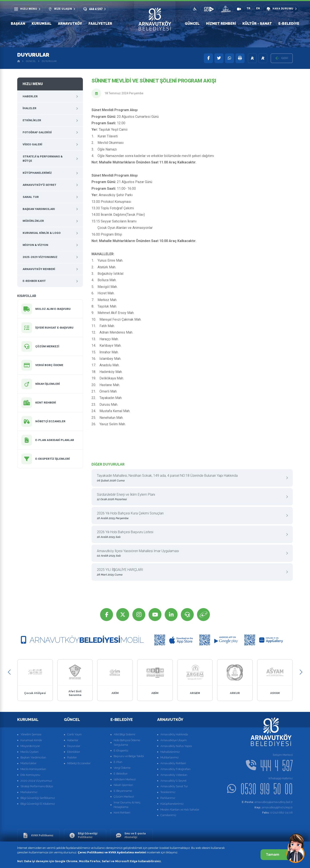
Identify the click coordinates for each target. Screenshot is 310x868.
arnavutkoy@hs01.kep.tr (274, 807)
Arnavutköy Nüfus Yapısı (176, 746)
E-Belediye (289, 24)
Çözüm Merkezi (124, 797)
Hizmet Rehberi (221, 24)
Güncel (192, 24)
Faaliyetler (100, 24)
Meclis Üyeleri (29, 752)
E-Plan (118, 762)
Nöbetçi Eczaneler (79, 763)
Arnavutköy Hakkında (174, 734)
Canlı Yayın (74, 734)
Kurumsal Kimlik (31, 740)
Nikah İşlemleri (123, 785)
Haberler (30, 96)
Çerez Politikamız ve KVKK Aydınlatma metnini (112, 852)
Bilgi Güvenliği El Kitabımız (38, 804)
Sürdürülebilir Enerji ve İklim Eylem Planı (191, 497)
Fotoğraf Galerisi (37, 132)
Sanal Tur (31, 197)
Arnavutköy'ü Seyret (40, 185)
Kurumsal (42, 24)
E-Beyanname (123, 791)
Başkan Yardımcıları (39, 209)
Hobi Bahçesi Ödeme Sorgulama (127, 742)
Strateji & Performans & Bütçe (43, 159)
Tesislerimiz (168, 792)
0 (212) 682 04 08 (277, 813)
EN (258, 8)
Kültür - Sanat (257, 24)
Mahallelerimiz (170, 752)
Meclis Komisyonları (33, 769)
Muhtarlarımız (170, 757)
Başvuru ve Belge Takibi (129, 756)
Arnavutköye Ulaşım (174, 740)
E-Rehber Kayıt (34, 281)
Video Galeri (32, 144)
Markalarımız (29, 792)
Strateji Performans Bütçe (37, 786)
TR (248, 8)
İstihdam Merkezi (125, 779)
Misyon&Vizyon (30, 746)
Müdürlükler (33, 221)
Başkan (18, 24)
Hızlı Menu (33, 84)
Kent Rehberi (122, 813)
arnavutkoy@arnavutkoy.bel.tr (267, 802)
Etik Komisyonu (30, 775)
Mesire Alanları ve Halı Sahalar (180, 810)
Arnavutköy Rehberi (39, 269)
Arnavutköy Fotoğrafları (175, 769)
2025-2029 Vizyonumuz (40, 257)
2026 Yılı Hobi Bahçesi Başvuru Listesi (191, 535)
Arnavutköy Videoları (174, 775)
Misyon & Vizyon (35, 245)
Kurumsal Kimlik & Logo (42, 233)
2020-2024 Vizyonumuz (36, 781)
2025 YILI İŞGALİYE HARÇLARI (191, 572)
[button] (9, 672)
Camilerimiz (168, 815)
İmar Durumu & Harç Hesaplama (127, 805)
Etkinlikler (32, 120)
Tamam (277, 855)
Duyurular (49, 61)
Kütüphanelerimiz (37, 173)
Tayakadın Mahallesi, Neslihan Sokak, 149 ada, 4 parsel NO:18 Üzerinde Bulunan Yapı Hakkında (191, 478)
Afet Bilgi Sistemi (124, 734)
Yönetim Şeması (31, 734)
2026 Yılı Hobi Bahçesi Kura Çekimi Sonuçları (191, 516)
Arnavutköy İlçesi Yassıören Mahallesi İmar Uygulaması (191, 554)
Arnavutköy (70, 24)
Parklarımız (168, 798)
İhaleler (29, 108)
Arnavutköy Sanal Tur (174, 786)
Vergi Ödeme (122, 768)
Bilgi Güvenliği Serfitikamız (38, 798)
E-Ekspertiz (121, 751)
